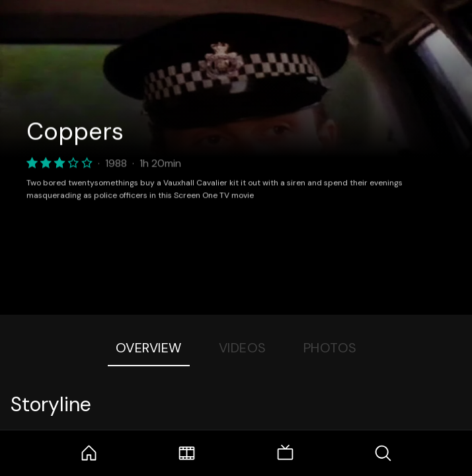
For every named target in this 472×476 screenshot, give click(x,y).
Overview (149, 348)
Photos (330, 348)
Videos (243, 348)
